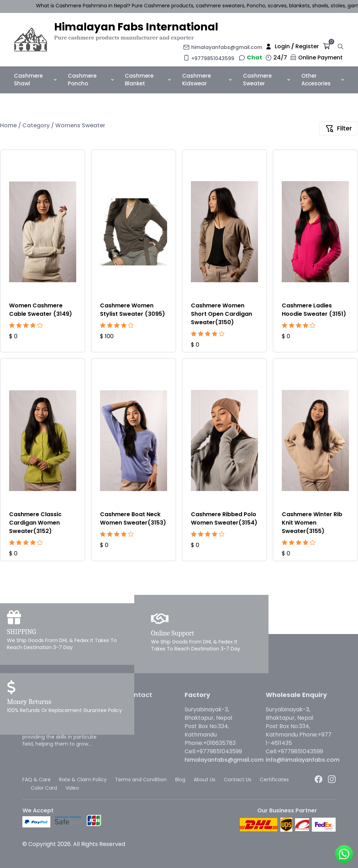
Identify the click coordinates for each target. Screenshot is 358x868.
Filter (339, 128)
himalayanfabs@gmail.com (227, 47)
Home (9, 125)
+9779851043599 (213, 58)
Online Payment (320, 58)
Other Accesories (323, 80)
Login (282, 46)
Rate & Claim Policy (83, 780)
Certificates (274, 780)
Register (307, 46)
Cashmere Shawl (35, 80)
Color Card (44, 788)
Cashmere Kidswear (207, 80)
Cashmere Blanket (148, 80)
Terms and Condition (141, 780)
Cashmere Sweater (267, 80)
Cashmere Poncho (91, 80)
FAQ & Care (37, 780)
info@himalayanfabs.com (303, 760)
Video (72, 788)
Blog (180, 780)
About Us (205, 780)
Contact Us (238, 780)
